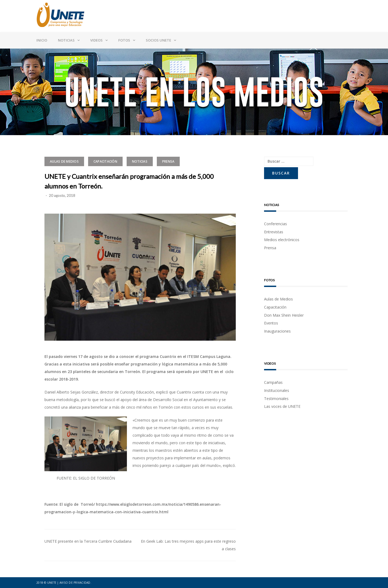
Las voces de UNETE (282, 406)
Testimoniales (276, 399)
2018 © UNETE (46, 583)
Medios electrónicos (282, 240)
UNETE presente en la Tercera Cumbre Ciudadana (88, 541)
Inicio (42, 40)
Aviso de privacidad (75, 583)
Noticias (66, 40)
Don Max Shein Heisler (284, 315)
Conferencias (276, 224)
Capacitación (105, 161)
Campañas (273, 382)
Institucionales (277, 390)
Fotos (124, 40)
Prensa (168, 161)
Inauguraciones (277, 331)
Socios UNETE (158, 40)
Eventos (271, 323)
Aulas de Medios (64, 161)
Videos (96, 40)
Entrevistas (274, 232)
